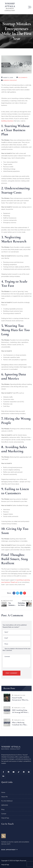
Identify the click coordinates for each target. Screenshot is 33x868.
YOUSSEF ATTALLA (10, 5)
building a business (7, 121)
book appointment (9, 850)
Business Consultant (10, 80)
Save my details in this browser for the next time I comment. (16, 649)
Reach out (14, 582)
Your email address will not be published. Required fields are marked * (15, 626)
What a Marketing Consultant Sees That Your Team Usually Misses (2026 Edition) (19, 724)
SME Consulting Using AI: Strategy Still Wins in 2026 (20, 711)
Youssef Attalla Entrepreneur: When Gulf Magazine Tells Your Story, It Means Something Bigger (20, 699)
